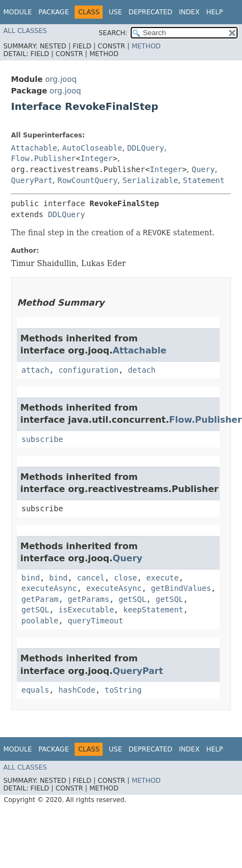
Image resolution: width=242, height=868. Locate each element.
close (126, 578)
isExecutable (86, 610)
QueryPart (32, 180)
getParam (40, 599)
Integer (96, 158)
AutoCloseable (92, 148)
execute (163, 578)
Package (54, 12)
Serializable (150, 180)
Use (115, 12)
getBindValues (181, 588)
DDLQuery (146, 148)
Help (215, 12)
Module (18, 12)
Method (146, 46)
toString (123, 690)
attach (35, 370)
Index (189, 12)
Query (203, 169)
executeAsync (49, 588)
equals (35, 690)
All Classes (25, 31)
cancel (91, 578)
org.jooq (61, 79)
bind (31, 578)
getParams (88, 599)
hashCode (77, 690)
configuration (88, 370)
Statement (204, 180)
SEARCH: (113, 33)
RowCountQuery (88, 180)
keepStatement (153, 610)
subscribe (42, 439)
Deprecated (150, 12)
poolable (40, 621)
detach (142, 370)
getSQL (133, 599)
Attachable (34, 148)
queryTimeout (95, 621)
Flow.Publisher (43, 158)
